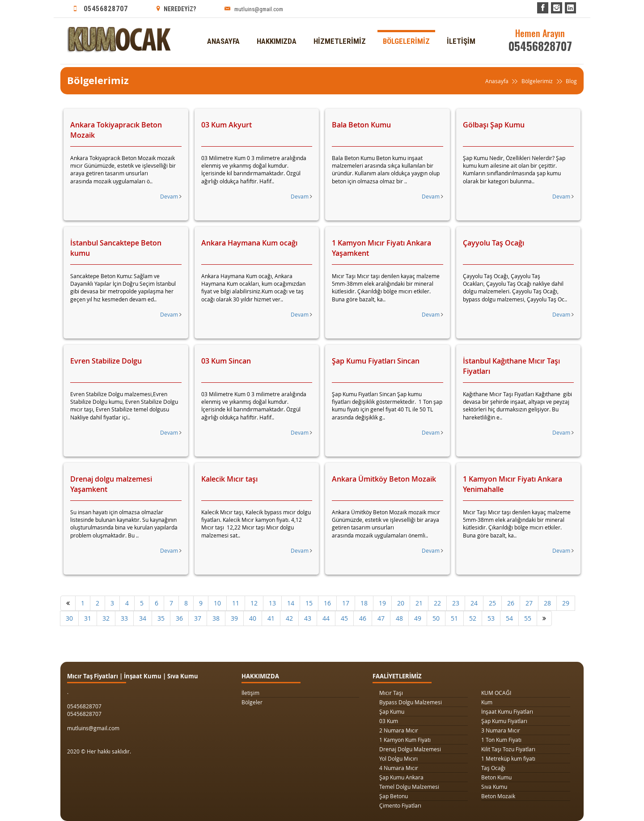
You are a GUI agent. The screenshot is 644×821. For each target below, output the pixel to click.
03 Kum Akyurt (227, 125)
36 (179, 618)
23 (456, 603)
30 (69, 618)
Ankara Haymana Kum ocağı (249, 243)
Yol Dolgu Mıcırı (398, 758)
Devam (171, 196)
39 (234, 618)
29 (566, 603)
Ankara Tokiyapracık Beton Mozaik (116, 130)
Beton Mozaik (498, 796)
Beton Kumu (496, 777)
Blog (566, 81)
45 (344, 618)
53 (491, 618)
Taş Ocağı (493, 768)
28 (547, 603)
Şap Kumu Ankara (401, 777)
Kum (487, 702)
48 (399, 618)
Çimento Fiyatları (400, 805)
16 (327, 603)
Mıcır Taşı (391, 693)
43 (308, 618)
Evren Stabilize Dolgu (106, 361)
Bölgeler (252, 702)
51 (454, 618)
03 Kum (389, 721)
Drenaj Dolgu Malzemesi (410, 749)
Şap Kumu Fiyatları (504, 721)
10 (217, 603)
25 (492, 603)
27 (529, 603)
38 (216, 618)
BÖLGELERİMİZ (406, 25)
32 (106, 618)
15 (309, 603)
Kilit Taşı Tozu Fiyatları (508, 749)
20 (401, 603)
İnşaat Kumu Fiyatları (507, 711)
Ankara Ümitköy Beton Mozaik (384, 479)
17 (346, 603)
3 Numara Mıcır (501, 730)
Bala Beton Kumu (361, 125)
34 (143, 618)
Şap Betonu (394, 796)
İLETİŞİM (461, 25)
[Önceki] (68, 603)
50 (436, 618)
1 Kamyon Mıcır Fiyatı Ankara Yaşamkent (381, 248)
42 (289, 618)
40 (253, 618)
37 (198, 618)
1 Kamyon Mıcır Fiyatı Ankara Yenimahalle (513, 484)
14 (291, 603)
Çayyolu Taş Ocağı (494, 243)
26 (511, 603)
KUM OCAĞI (496, 693)
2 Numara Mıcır (399, 730)
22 (437, 603)
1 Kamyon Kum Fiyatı (405, 740)
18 (364, 603)
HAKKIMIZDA (277, 25)
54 (509, 618)
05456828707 (101, 8)
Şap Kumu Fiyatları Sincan (376, 361)
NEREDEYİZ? (176, 8)
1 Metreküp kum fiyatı (508, 758)
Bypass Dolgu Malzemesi (411, 702)
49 (418, 618)
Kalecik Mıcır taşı (229, 479)
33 (124, 618)
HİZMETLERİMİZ (340, 25)
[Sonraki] (544, 618)
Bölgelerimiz (537, 81)
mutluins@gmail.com (254, 8)
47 (381, 618)
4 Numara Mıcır (399, 768)
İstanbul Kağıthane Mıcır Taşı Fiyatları (511, 366)
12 (254, 603)
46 (363, 618)
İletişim (250, 693)
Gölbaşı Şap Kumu (494, 125)
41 (271, 618)
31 (88, 618)
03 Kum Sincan (226, 361)
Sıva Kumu (494, 787)
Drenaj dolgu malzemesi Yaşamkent (111, 484)
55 (528, 618)
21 (419, 603)
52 (473, 618)
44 (326, 618)
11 (236, 603)
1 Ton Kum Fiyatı (501, 740)
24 (474, 603)
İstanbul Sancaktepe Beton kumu (116, 248)
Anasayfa (502, 81)
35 (161, 618)
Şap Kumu (392, 711)
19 (382, 603)
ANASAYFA (223, 25)
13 (272, 603)
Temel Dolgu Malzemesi (409, 787)
